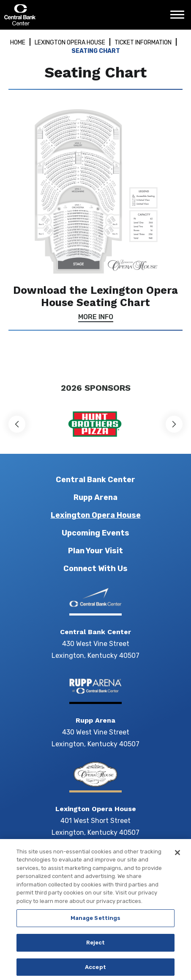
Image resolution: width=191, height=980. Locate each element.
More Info (96, 317)
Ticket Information (143, 43)
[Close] (177, 855)
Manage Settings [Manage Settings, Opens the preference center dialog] (96, 921)
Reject (96, 945)
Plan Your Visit (95, 551)
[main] (95, 201)
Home (18, 43)
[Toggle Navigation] (180, 18)
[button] (17, 424)
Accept (95, 969)
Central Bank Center (50, 15)
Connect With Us (95, 569)
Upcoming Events (95, 533)
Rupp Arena (95, 497)
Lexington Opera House (70, 43)
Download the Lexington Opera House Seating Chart (95, 296)
